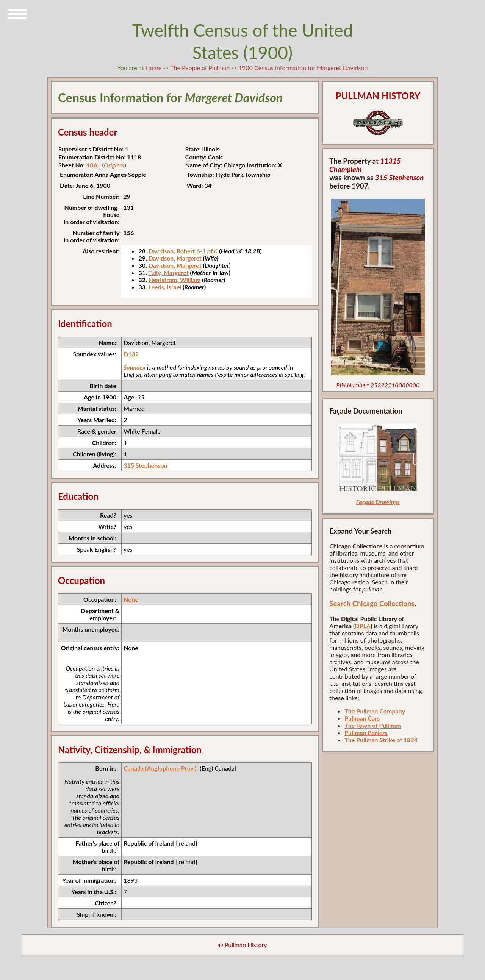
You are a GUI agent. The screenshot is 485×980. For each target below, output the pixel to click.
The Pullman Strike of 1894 (381, 740)
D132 (131, 354)
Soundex (135, 367)
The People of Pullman (200, 68)
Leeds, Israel (165, 287)
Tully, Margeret (168, 272)
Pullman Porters (366, 733)
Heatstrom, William (175, 280)
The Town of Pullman (373, 725)
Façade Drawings (378, 502)
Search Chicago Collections (372, 604)
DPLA (363, 626)
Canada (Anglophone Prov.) (160, 768)
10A (92, 165)
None (131, 599)
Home (154, 68)
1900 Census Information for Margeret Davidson (303, 68)
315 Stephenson (145, 465)
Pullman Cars (362, 718)
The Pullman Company (375, 711)
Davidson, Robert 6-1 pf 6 (183, 251)
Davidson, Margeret (175, 258)
